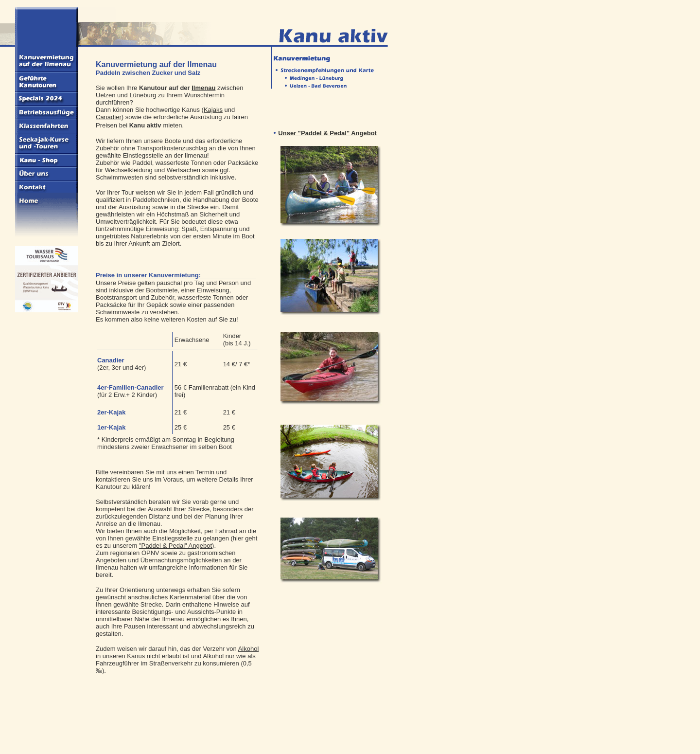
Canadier (109, 117)
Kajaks (213, 110)
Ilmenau (203, 88)
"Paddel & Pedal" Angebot (175, 546)
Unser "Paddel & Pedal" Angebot (327, 133)
